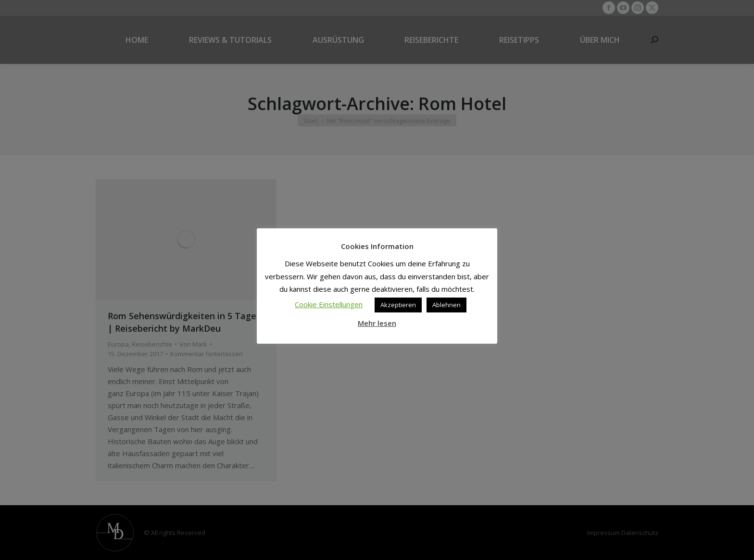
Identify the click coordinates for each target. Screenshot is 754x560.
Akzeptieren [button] (398, 305)
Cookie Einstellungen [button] (329, 304)
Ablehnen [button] (446, 305)
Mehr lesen (377, 323)
